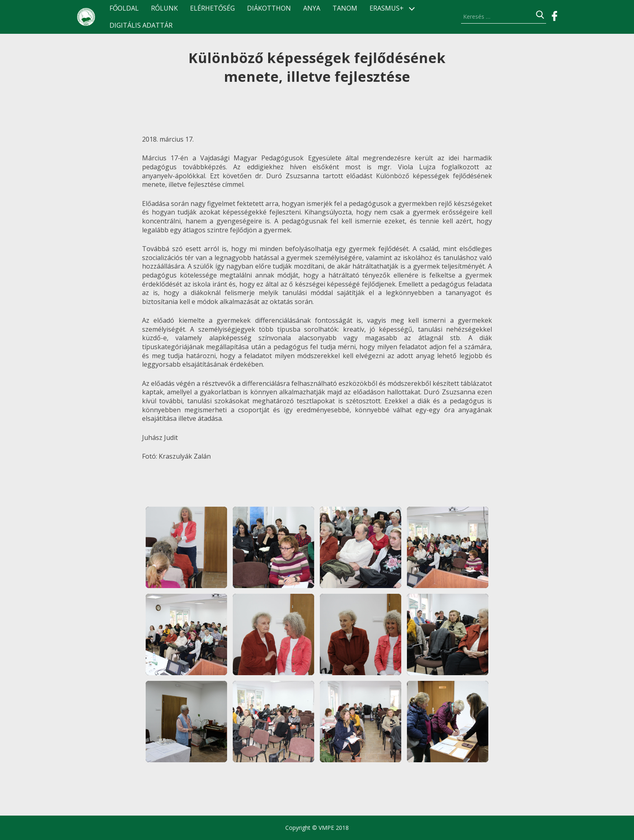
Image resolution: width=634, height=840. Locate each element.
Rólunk (164, 8)
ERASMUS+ (387, 8)
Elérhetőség (212, 8)
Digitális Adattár (141, 25)
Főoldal (124, 8)
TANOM (345, 8)
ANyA (312, 8)
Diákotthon (269, 8)
